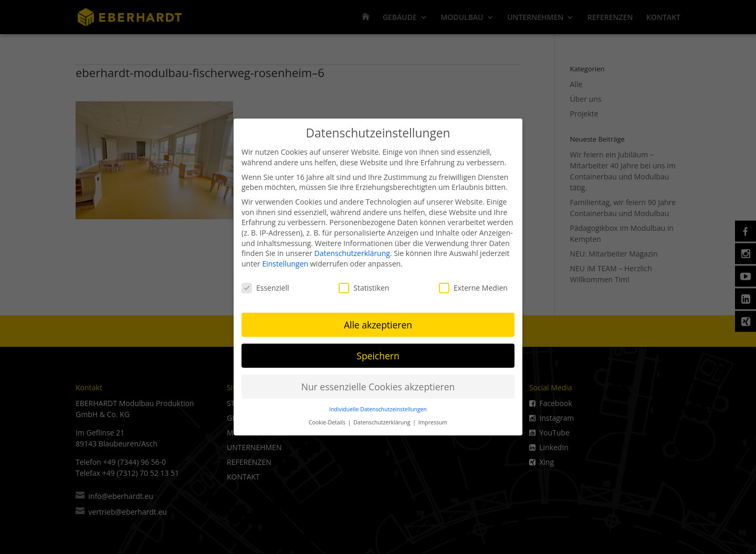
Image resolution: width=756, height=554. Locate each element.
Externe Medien (473, 284)
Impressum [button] (433, 419)
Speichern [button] (378, 352)
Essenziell (265, 284)
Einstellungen (285, 260)
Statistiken (364, 284)
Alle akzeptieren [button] (378, 321)
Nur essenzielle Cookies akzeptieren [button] (378, 383)
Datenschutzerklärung (352, 250)
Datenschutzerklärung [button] (382, 419)
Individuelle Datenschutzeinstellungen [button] (378, 406)
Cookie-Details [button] (328, 419)
